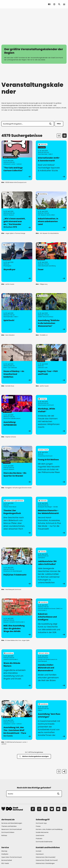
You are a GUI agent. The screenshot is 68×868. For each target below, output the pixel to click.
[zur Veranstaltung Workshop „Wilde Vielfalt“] (51, 415)
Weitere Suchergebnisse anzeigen (34, 756)
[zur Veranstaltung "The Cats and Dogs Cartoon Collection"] (17, 160)
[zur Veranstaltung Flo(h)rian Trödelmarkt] (17, 567)
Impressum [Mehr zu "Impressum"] (40, 854)
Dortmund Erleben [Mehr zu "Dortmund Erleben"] (8, 832)
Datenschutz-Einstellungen (45, 863)
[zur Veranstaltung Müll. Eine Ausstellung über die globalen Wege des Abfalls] (17, 618)
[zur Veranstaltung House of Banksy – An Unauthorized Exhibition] (17, 364)
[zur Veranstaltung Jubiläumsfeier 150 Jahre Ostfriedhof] (51, 567)
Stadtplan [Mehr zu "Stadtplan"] (5, 854)
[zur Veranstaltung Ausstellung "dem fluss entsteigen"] (51, 720)
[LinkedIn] (64, 809)
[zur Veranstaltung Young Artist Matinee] (51, 466)
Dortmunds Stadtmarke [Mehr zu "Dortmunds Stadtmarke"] (44, 842)
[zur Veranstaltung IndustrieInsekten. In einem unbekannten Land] (51, 211)
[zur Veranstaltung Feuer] (51, 262)
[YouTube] (58, 809)
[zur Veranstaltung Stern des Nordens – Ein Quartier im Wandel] (17, 466)
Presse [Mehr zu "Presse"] (38, 826)
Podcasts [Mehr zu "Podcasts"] (39, 839)
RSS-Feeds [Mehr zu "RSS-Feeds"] (5, 863)
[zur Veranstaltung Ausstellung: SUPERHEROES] (17, 415)
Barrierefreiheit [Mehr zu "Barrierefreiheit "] (7, 860)
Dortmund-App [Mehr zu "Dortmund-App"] (41, 823)
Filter (59, 124)
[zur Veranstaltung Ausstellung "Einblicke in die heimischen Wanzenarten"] (51, 313)
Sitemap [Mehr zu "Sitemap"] (4, 851)
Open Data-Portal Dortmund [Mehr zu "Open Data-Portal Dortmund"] (11, 857)
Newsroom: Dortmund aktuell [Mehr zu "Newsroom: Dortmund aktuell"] (12, 829)
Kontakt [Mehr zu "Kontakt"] (39, 851)
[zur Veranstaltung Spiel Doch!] (17, 313)
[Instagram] (39, 809)
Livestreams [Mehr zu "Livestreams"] (40, 835)
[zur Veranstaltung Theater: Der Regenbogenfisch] (17, 517)
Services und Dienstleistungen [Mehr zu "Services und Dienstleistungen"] (12, 823)
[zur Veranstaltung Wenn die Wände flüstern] (17, 669)
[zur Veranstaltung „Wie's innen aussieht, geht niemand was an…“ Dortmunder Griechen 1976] (17, 211)
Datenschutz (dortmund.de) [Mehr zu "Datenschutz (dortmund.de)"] (46, 857)
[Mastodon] (45, 809)
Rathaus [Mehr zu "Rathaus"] (4, 835)
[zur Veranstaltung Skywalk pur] (17, 262)
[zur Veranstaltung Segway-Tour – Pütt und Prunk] (51, 364)
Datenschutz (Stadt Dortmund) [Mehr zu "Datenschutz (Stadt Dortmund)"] (47, 860)
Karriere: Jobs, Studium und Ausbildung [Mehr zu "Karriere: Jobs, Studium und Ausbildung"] (49, 829)
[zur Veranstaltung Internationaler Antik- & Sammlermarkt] (51, 160)
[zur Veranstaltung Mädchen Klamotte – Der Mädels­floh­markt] (51, 517)
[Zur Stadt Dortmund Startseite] (12, 4)
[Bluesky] (52, 809)
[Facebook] (33, 809)
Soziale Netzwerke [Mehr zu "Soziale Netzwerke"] (42, 832)
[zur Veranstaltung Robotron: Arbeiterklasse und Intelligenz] (51, 618)
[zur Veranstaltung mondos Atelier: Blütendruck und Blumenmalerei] (51, 669)
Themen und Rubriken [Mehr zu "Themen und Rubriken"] (9, 826)
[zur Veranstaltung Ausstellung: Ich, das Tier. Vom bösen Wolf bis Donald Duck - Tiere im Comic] (17, 720)
